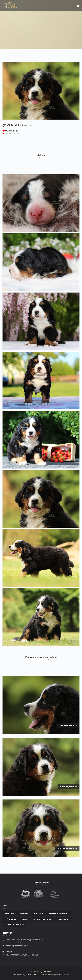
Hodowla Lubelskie (14, 925)
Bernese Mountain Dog (59, 914)
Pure (31, 975)
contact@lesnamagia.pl (17, 946)
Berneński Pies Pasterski (16, 914)
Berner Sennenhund (43, 919)
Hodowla (38, 914)
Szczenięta (63, 919)
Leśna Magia (11, 919)
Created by (41, 972)
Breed (25, 919)
